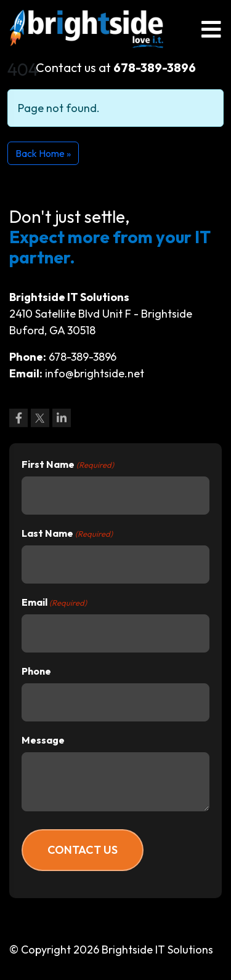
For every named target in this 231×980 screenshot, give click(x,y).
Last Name (67, 534)
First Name (68, 465)
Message (43, 740)
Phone (36, 671)
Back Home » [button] (43, 153)
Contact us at (116, 67)
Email (54, 603)
